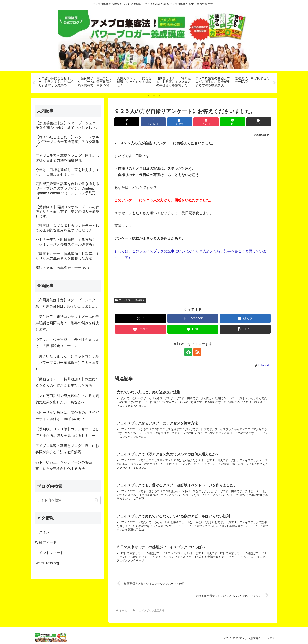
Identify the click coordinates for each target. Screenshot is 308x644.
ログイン (42, 532)
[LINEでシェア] (233, 122)
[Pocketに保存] (206, 122)
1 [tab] (148, 96)
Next (274, 83)
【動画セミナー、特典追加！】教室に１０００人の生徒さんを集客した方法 (67, 382)
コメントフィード (49, 553)
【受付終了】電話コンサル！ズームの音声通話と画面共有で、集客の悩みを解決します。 (67, 323)
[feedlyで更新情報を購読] (188, 352)
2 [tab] (154, 96)
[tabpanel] (56, 82)
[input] (68, 500)
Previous (34, 83)
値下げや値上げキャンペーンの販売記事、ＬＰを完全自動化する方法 (65, 466)
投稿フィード (46, 542)
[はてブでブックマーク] (180, 122)
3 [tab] (160, 96)
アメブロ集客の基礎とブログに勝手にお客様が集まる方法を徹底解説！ (67, 449)
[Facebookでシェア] (153, 122)
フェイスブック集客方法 (130, 300)
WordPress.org (47, 563)
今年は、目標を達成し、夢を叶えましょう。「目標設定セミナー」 (67, 343)
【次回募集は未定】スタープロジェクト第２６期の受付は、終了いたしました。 (67, 303)
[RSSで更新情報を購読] (197, 352)
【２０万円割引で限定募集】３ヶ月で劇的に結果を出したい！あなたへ (67, 399)
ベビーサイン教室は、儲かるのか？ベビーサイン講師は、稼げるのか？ (67, 416)
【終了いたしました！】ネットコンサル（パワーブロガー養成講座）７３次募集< (67, 363)
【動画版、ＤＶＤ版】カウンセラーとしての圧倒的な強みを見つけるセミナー (67, 432)
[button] (259, 122)
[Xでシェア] (127, 122)
